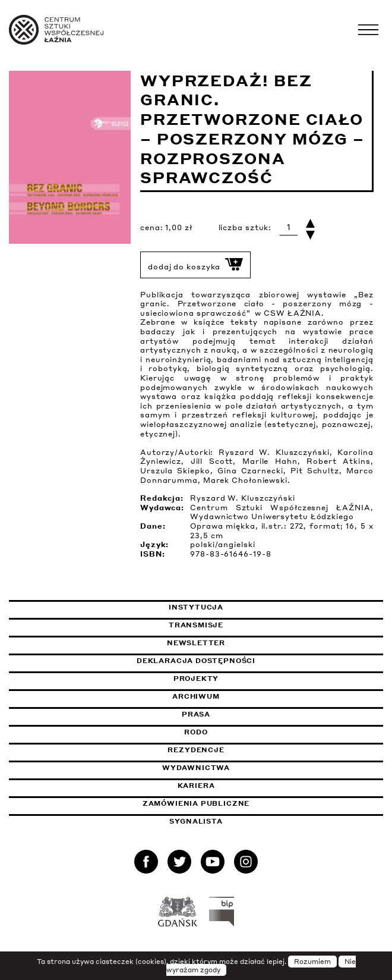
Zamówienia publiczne (226, 803)
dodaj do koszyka (195, 265)
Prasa (196, 714)
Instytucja (196, 607)
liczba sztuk (244, 227)
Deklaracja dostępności (196, 661)
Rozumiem (312, 962)
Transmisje (252, 625)
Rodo (196, 732)
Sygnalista (196, 821)
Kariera (196, 786)
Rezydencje (196, 750)
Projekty (196, 679)
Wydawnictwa (196, 768)
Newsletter (196, 643)
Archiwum (196, 696)
